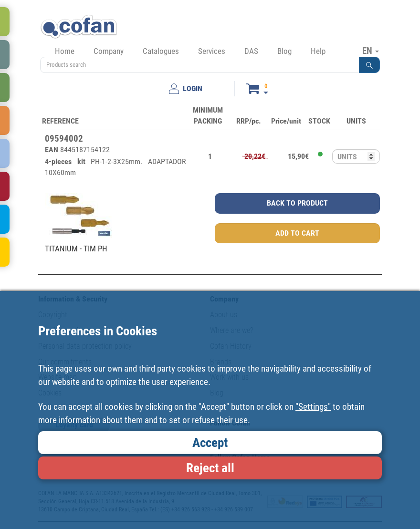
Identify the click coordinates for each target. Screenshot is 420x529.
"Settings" (313, 407)
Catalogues (161, 51)
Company (109, 51)
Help (318, 51)
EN (371, 51)
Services (212, 51)
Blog (284, 51)
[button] (369, 65)
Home (65, 51)
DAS (251, 51)
